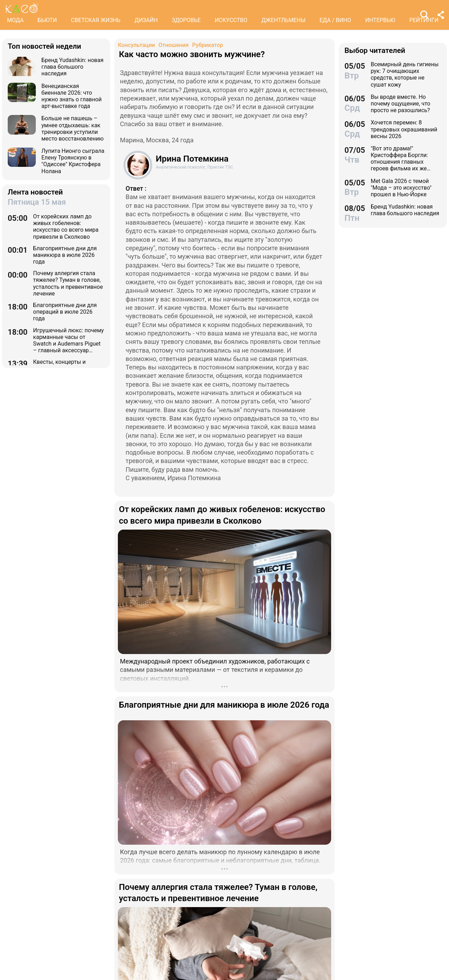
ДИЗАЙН (146, 20)
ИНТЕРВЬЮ (380, 20)
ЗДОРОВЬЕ (186, 20)
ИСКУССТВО (231, 20)
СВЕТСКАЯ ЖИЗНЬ (96, 20)
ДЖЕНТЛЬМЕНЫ (283, 20)
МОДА (15, 20)
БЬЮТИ (47, 20)
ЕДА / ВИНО (335, 20)
